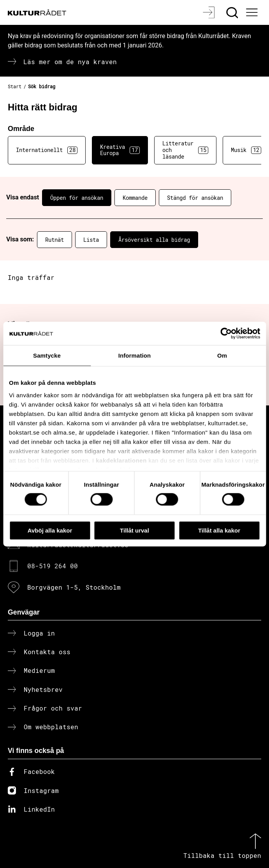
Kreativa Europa (120, 150)
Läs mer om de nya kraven (70, 62)
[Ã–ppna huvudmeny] (253, 12)
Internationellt (47, 150)
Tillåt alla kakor (219, 530)
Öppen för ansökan (77, 198)
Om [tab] (222, 355)
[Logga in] (210, 12)
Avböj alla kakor (50, 530)
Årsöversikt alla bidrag (154, 240)
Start (15, 86)
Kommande (135, 198)
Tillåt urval (134, 530)
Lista (91, 240)
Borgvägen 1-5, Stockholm (74, 587)
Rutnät (55, 240)
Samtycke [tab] (47, 355)
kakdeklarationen (121, 460)
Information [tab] (135, 355)
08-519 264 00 (53, 566)
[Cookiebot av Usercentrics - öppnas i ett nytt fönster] (226, 333)
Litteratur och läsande (185, 150)
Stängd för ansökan (195, 198)
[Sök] (233, 12)
